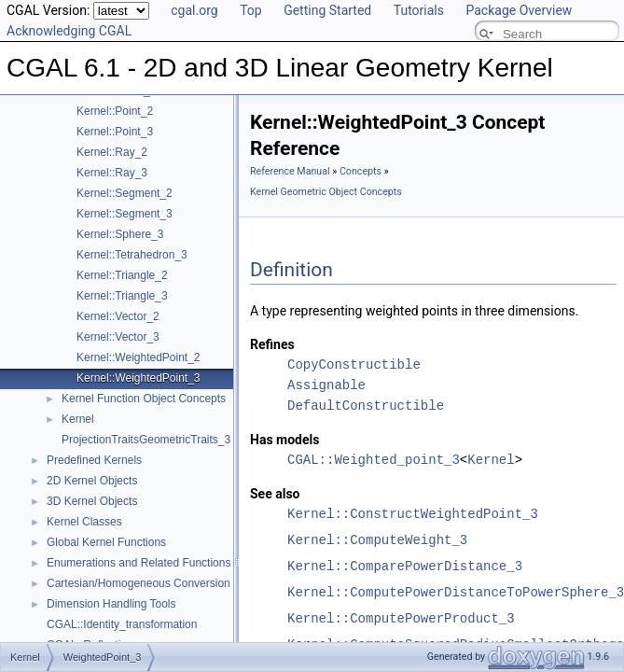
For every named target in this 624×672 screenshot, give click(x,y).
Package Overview (519, 10)
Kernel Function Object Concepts (144, 399)
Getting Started (327, 10)
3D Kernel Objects (92, 501)
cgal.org (194, 10)
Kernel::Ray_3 (112, 173)
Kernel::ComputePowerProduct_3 (401, 618)
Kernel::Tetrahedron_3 (132, 255)
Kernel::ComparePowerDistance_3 (405, 566)
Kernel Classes (84, 522)
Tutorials (419, 10)
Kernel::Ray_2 (112, 152)
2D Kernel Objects (92, 481)
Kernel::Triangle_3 (122, 296)
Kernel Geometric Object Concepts (326, 192)
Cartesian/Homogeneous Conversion (139, 583)
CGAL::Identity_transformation (122, 624)
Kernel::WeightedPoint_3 (139, 378)
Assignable (326, 385)
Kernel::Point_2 (115, 111)
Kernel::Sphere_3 (120, 234)
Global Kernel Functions (106, 542)
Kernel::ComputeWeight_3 (377, 540)
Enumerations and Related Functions (139, 563)
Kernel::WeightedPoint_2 (139, 357)
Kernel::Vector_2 (118, 316)
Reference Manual (290, 171)
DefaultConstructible (366, 406)
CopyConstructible (354, 364)
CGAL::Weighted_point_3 (374, 460)
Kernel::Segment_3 (125, 214)
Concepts (361, 171)
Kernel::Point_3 (115, 132)
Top (251, 10)
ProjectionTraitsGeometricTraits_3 (146, 440)
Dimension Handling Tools (111, 604)
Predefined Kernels (94, 460)
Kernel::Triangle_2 (122, 275)
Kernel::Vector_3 (118, 337)
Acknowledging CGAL (69, 31)
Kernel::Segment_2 (125, 193)
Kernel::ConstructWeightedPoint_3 (413, 514)
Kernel (78, 419)
